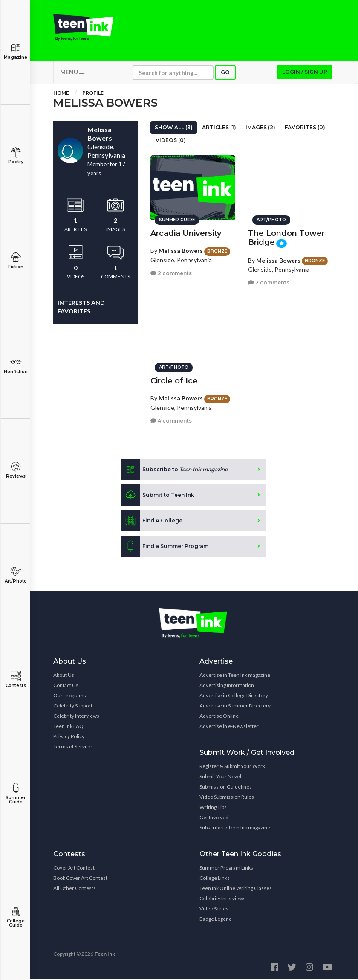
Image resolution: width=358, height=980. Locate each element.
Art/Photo (16, 575)
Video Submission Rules (227, 798)
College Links (215, 879)
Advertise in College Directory (234, 696)
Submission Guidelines (226, 787)
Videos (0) (171, 141)
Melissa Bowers (181, 250)
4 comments (171, 420)
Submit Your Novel (220, 777)
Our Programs (70, 696)
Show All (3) (174, 128)
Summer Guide (16, 794)
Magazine (16, 51)
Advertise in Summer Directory (235, 706)
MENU (72, 73)
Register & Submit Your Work (232, 767)
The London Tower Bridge (286, 237)
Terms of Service (72, 747)
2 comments (171, 273)
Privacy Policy (69, 737)
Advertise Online (219, 717)
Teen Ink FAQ (68, 727)
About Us (64, 676)
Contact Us (66, 686)
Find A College (152, 522)
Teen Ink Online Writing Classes (236, 889)
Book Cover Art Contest (80, 879)
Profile (93, 94)
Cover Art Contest (74, 868)
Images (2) (260, 128)
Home (61, 94)
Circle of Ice (174, 380)
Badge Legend (216, 920)
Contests (16, 680)
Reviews (16, 470)
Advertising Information (227, 686)
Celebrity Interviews (76, 717)
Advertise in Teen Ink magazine (235, 676)
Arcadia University (186, 233)
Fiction (16, 261)
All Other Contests (75, 889)
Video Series (214, 909)
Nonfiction (16, 366)
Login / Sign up (305, 73)
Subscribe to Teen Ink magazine (235, 828)
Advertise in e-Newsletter (229, 727)
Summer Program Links (226, 868)
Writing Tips (213, 808)
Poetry (16, 156)
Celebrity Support (73, 706)
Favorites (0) (305, 128)
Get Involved (214, 818)
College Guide (16, 917)
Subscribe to (174, 470)
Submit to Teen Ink (157, 496)
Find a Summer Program (165, 547)
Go (225, 73)
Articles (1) (219, 128)
